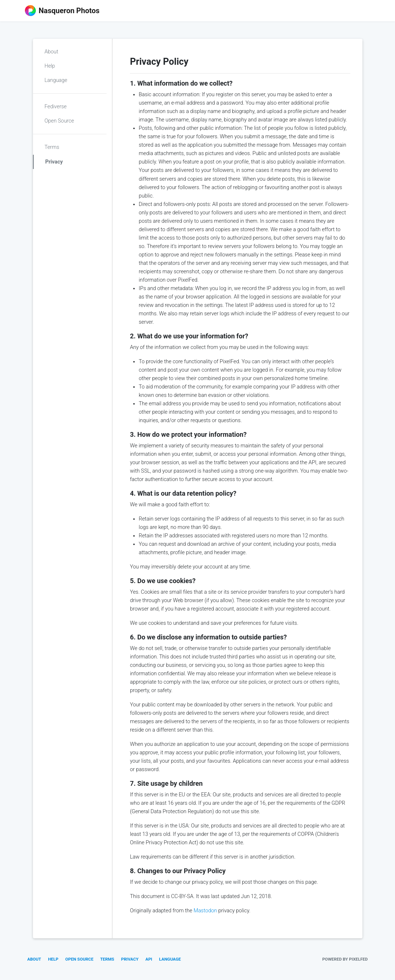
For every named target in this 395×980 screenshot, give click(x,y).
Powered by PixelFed (345, 959)
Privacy (54, 162)
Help (50, 66)
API (149, 959)
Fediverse (56, 107)
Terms (52, 147)
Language (56, 80)
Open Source (59, 121)
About (52, 52)
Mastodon (205, 911)
